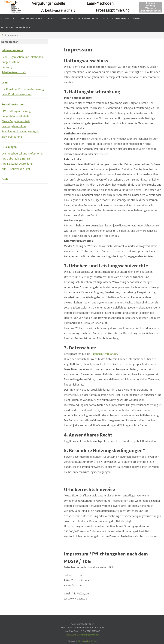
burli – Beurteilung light (16, 169)
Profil (5, 179)
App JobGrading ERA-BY (16, 159)
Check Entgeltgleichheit (16, 121)
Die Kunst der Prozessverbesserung (23, 89)
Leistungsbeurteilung (14, 126)
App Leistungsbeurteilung (17, 164)
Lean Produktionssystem (17, 94)
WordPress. (92, 641)
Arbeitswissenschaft (14, 72)
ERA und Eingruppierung (16, 111)
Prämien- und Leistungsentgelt (20, 131)
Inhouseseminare (12, 50)
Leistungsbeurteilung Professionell (23, 153)
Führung (7, 67)
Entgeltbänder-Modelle (16, 116)
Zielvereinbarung (12, 137)
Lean (5, 82)
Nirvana (81, 641)
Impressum (71, 635)
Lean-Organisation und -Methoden (22, 57)
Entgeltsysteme (11, 62)
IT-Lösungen (9, 147)
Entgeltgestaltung (13, 104)
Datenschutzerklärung (104, 354)
